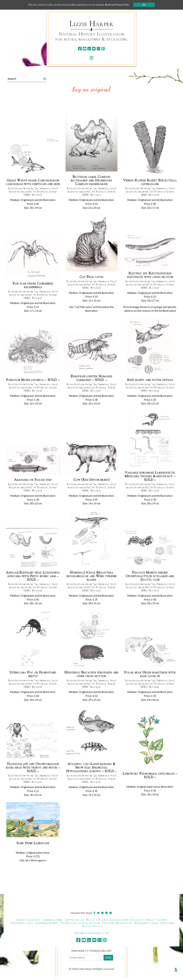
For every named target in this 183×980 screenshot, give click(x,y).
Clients (162, 923)
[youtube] (84, 49)
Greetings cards (22, 926)
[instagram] (103, 49)
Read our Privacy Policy (120, 5)
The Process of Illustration (80, 926)
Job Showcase (75, 923)
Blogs (90, 923)
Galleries (33, 923)
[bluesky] (94, 49)
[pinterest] (98, 49)
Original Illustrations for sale (119, 923)
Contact (149, 923)
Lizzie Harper (91, 24)
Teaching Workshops (117, 926)
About (20, 923)
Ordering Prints (47, 926)
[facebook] (80, 49)
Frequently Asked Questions (154, 926)
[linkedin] (89, 49)
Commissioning (53, 923)
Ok (147, 5)
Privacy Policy (92, 930)
